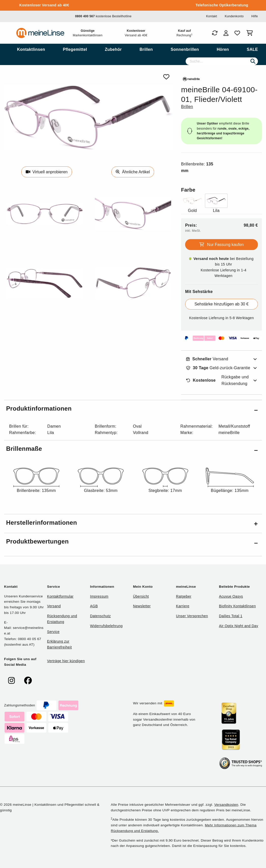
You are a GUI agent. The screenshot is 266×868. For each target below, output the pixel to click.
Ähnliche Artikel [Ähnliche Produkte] (133, 172)
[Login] (226, 33)
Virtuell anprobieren (47, 172)
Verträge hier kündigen (66, 661)
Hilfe (255, 16)
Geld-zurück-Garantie (218, 368)
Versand (207, 359)
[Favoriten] (237, 33)
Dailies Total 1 (231, 616)
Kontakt (211, 16)
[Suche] (222, 61)
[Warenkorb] (251, 33)
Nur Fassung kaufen (222, 245)
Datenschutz (100, 616)
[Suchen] (253, 61)
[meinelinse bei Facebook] (28, 681)
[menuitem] (31, 50)
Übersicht (141, 596)
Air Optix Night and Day (239, 626)
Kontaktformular (60, 596)
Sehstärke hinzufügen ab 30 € (222, 304)
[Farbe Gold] (192, 204)
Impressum (99, 596)
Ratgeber (184, 596)
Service (53, 632)
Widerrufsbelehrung (106, 626)
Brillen (187, 107)
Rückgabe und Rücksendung (217, 380)
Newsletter (142, 606)
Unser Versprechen (192, 616)
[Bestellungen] (215, 33)
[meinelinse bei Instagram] (11, 681)
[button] (133, 409)
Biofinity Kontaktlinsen (237, 606)
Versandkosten (226, 805)
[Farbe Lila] (216, 204)
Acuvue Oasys (231, 596)
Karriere (183, 606)
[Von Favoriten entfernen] (166, 77)
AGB (94, 606)
